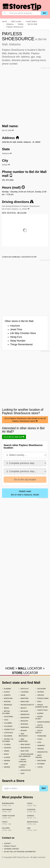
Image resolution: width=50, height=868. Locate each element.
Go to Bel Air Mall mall (14, 437)
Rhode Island (39, 718)
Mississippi (24, 718)
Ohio (22, 773)
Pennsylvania (42, 698)
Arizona (6, 702)
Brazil (6, 708)
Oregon (40, 695)
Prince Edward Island (42, 706)
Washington (41, 752)
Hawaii (6, 751)
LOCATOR (30, 668)
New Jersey (24, 744)
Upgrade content (10, 849)
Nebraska (24, 727)
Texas (39, 739)
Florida (6, 744)
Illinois (6, 757)
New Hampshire (23, 740)
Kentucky (24, 689)
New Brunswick (23, 735)
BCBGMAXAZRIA (8, 804)
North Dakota (22, 766)
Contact (7, 843)
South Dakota (39, 732)
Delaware (7, 736)
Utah (38, 742)
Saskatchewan (42, 722)
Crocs (6, 823)
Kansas (6, 767)
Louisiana (24, 692)
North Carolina (22, 761)
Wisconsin (41, 761)
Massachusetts (25, 705)
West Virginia (39, 756)
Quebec (39, 713)
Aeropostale (33, 823)
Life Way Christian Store (23, 333)
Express (32, 817)
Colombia (7, 723)
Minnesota (24, 714)
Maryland (24, 702)
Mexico (23, 708)
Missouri (23, 721)
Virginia (40, 749)
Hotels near (25, 493)
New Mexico (25, 748)
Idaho (5, 754)
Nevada (23, 731)
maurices (15, 326)
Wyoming (40, 764)
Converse (32, 811)
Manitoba (24, 698)
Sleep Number (18, 341)
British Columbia (6, 712)
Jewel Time (16, 329)
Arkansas (7, 705)
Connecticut (8, 729)
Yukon (39, 767)
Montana (23, 724)
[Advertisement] (25, 95)
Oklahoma (41, 689)
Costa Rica (7, 733)
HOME (10, 668)
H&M (32, 829)
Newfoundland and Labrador (25, 755)
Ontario (40, 692)
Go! (44, 13)
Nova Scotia (25, 770)
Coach (32, 804)
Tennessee (41, 736)
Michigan (23, 711)
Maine (22, 695)
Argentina (7, 698)
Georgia (6, 748)
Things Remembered (21, 344)
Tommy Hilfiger (8, 817)
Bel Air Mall (8, 130)
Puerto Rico (41, 710)
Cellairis (6, 829)
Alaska (6, 692)
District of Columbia (8, 740)
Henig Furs (16, 337)
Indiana (6, 761)
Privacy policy (9, 846)
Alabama (6, 689)
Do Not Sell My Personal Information (19, 852)
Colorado (7, 726)
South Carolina (39, 726)
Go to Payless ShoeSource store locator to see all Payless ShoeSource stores (25, 420)
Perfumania (7, 811)
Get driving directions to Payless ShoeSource (21, 208)
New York (24, 751)
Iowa (5, 764)
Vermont (40, 746)
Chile (5, 720)
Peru (38, 702)
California (7, 717)
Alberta (6, 695)
